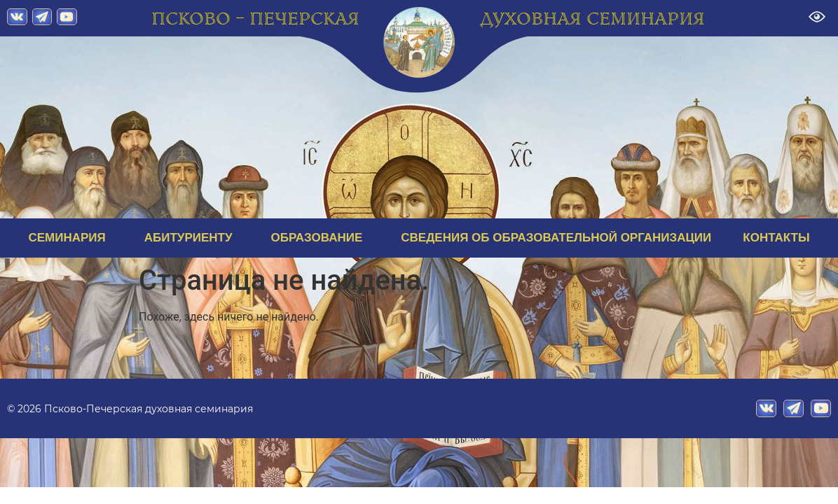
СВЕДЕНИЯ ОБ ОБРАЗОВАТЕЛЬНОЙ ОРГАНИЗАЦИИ (556, 238)
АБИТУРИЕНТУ (192, 238)
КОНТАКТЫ (776, 238)
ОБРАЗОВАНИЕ (321, 238)
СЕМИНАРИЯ (70, 238)
